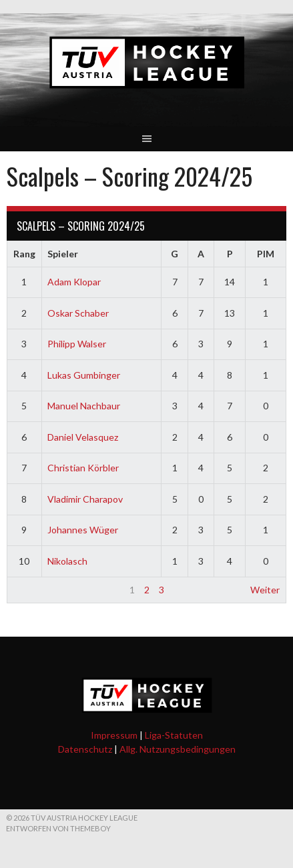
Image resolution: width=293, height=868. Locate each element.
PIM (266, 254)
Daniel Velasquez (83, 437)
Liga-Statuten (174, 735)
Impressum (114, 735)
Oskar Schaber (78, 313)
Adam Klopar (74, 282)
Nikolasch (67, 561)
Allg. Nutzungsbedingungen (178, 749)
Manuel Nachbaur (84, 406)
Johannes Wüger (83, 530)
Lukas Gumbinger (84, 375)
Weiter (265, 590)
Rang (24, 254)
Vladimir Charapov (85, 499)
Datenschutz (85, 749)
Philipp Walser (77, 344)
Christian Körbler (83, 468)
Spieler (63, 254)
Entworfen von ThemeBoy (58, 828)
